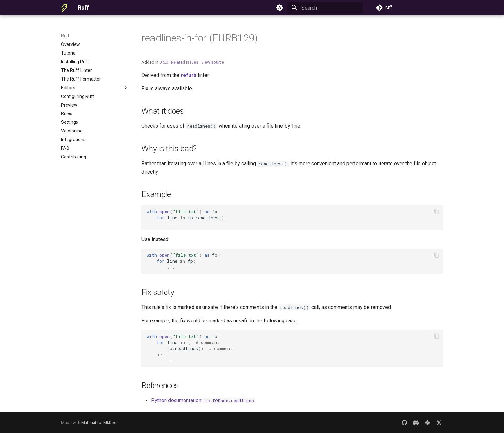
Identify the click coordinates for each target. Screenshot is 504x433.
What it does (163, 111)
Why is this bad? (169, 149)
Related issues (185, 62)
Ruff (65, 36)
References (160, 386)
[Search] (325, 8)
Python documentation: (203, 400)
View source (213, 62)
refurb (189, 75)
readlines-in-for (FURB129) (200, 38)
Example (156, 194)
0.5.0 (164, 62)
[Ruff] (64, 8)
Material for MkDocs (100, 423)
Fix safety (158, 292)
